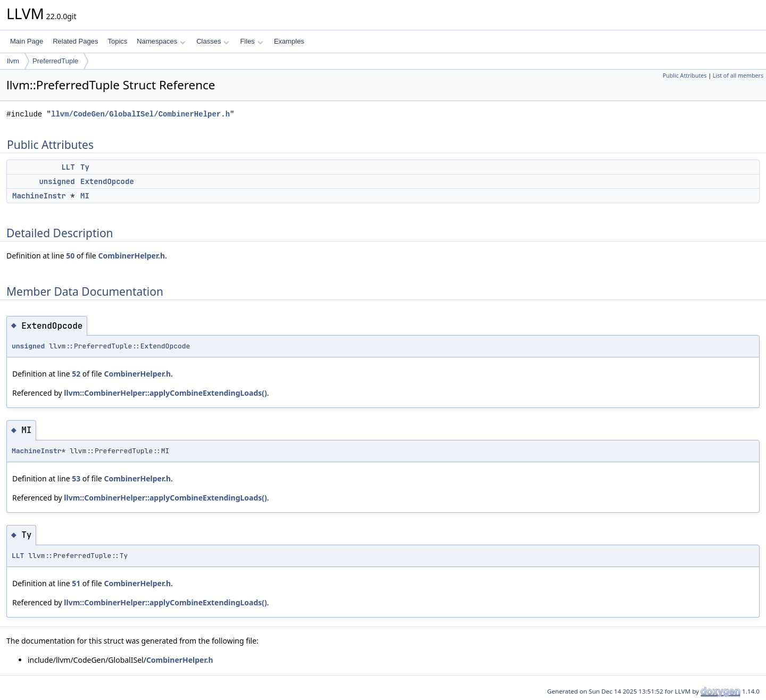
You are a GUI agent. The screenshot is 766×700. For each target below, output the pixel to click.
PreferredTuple (55, 61)
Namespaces (161, 41)
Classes (213, 41)
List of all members (738, 76)
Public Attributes (685, 76)
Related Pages (75, 41)
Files (251, 41)
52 (76, 374)
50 (70, 256)
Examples (289, 41)
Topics (117, 41)
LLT (68, 167)
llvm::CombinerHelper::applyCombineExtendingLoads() (165, 393)
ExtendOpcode (107, 181)
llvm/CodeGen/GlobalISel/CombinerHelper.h (140, 114)
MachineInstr (39, 196)
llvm (13, 61)
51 (76, 583)
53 (76, 478)
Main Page (27, 41)
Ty (85, 167)
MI (85, 196)
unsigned (57, 181)
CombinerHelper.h (131, 256)
